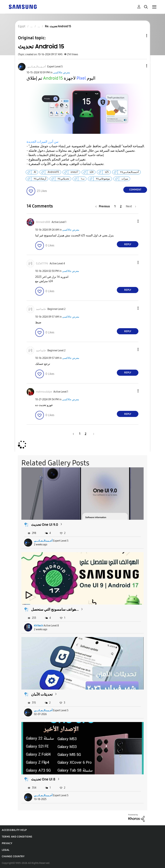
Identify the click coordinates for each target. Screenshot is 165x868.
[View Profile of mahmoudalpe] (44, 392)
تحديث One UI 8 (43, 779)
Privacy (7, 843)
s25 (107, 172)
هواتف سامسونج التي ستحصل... (55, 609)
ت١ (83, 179)
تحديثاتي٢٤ (63, 179)
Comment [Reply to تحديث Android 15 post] (135, 190)
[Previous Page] (104, 206)
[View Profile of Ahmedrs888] (43, 222)
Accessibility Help (14, 830)
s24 (92, 172)
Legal (6, 850)
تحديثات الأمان (42, 694)
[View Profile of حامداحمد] (41, 309)
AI (35, 172)
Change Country (13, 856)
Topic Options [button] (141, 36)
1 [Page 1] (115, 206)
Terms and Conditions (17, 837)
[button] (141, 66)
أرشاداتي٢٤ (40, 179)
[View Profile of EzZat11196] (42, 264)
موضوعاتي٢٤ (103, 179)
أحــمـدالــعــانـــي (43, 541)
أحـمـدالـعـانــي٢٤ (130, 172)
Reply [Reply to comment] (128, 244)
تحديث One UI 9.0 (45, 525)
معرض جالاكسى (62, 73)
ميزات (125, 179)
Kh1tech (38, 626)
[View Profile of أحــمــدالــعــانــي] (37, 67)
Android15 (53, 172)
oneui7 (74, 172)
